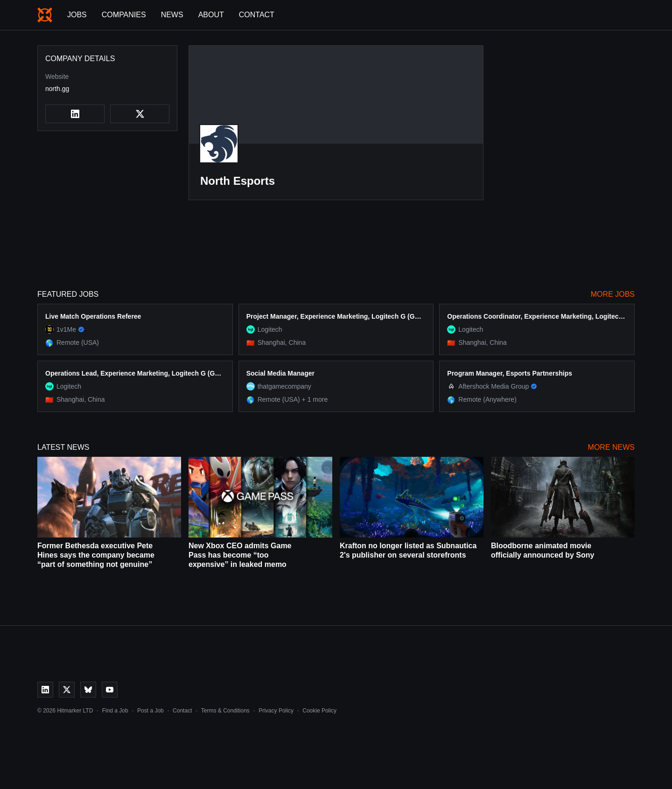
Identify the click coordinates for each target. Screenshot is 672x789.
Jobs (77, 15)
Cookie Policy (319, 711)
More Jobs (613, 294)
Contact (257, 15)
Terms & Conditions (225, 711)
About (211, 15)
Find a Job (115, 711)
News (172, 15)
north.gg (57, 89)
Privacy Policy (276, 711)
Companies (124, 15)
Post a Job (150, 711)
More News (611, 447)
